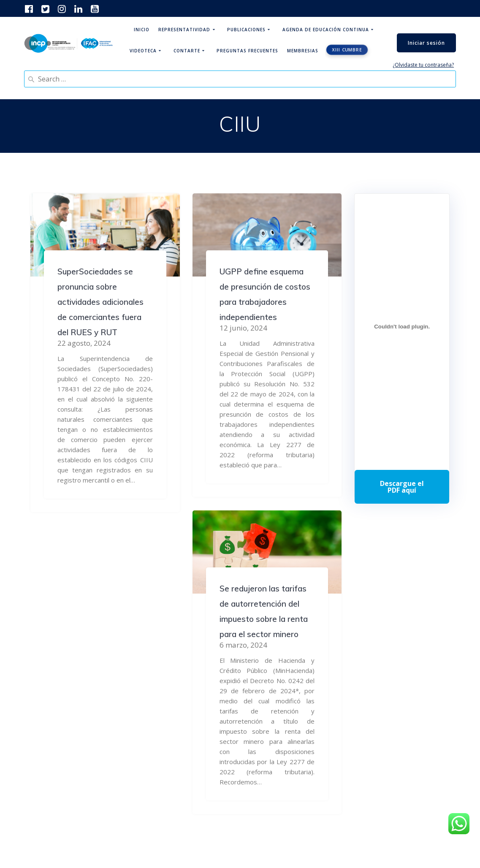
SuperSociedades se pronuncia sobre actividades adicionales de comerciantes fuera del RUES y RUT (100, 302)
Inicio (142, 30)
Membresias (303, 51)
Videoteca (143, 51)
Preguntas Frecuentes (247, 51)
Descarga (402, 487)
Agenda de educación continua (326, 30)
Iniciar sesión (426, 43)
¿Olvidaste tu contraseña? (423, 65)
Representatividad (184, 30)
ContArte (187, 51)
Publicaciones (246, 30)
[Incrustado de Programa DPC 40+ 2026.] (402, 326)
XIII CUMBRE (347, 50)
